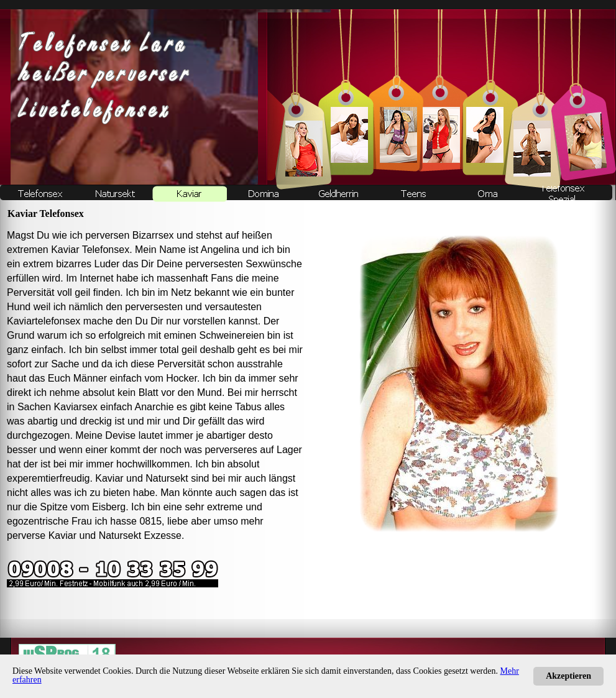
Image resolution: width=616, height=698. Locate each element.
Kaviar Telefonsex (90, 250)
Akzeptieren (568, 676)
